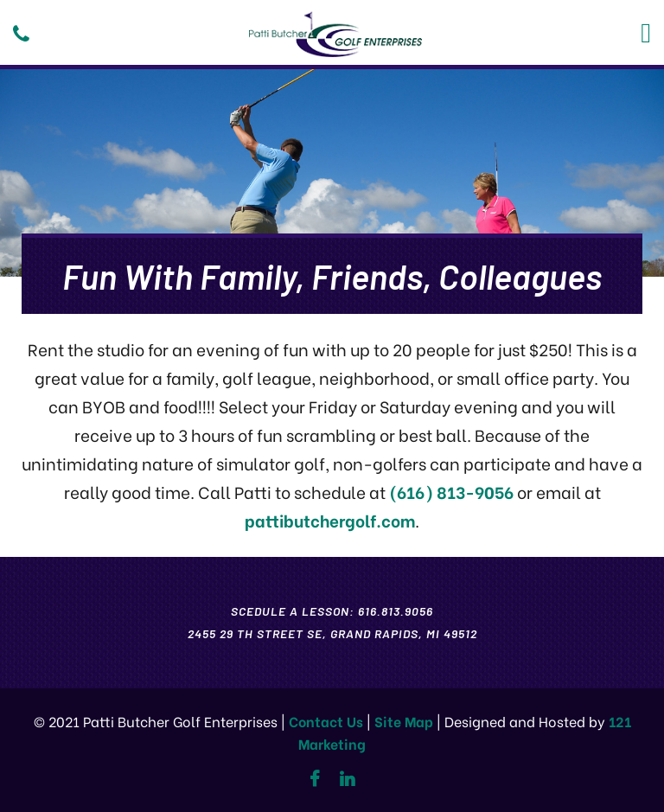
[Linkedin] (347, 779)
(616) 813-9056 (451, 492)
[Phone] (21, 34)
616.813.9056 (396, 611)
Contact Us (326, 721)
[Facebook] (314, 779)
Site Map (404, 721)
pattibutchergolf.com (330, 520)
